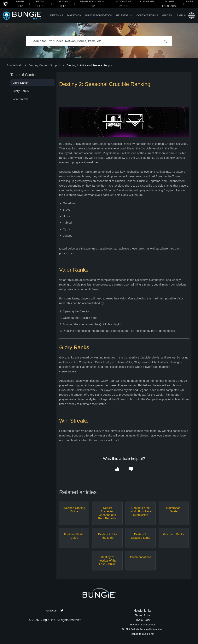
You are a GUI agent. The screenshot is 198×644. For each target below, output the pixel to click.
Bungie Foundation (99, 15)
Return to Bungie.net (143, 634)
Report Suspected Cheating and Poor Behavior (107, 513)
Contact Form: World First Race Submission (140, 511)
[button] (117, 469)
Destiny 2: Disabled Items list (140, 538)
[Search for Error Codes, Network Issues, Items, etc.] (99, 41)
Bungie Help (15, 65)
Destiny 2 (57, 15)
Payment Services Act (143, 625)
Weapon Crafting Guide (74, 510)
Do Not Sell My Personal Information (143, 629)
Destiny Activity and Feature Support (90, 65)
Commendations (140, 557)
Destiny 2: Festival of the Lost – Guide (107, 560)
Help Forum (124, 15)
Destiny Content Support (44, 65)
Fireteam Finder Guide (74, 536)
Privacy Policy (143, 620)
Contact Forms (147, 15)
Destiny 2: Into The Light (108, 536)
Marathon (74, 15)
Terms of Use (142, 615)
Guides (167, 15)
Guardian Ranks (174, 534)
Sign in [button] (181, 15)
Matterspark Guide (174, 510)
